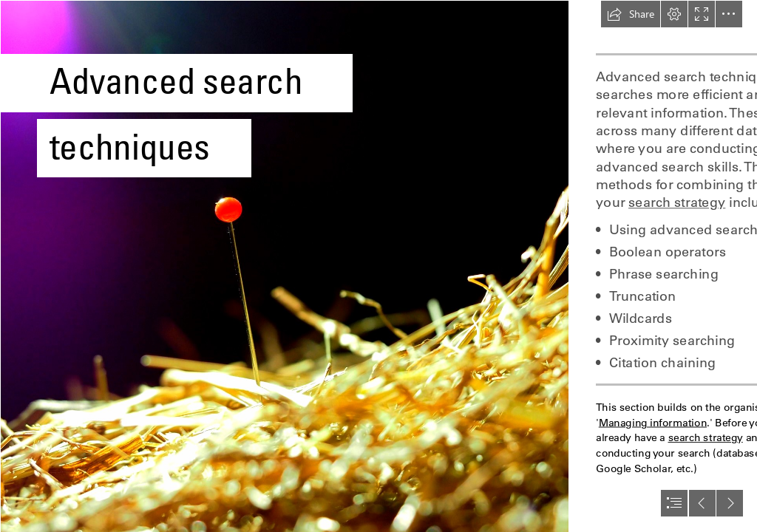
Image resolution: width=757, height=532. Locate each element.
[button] (631, 14)
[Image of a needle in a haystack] (284, 266)
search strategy (677, 203)
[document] (378, 266)
